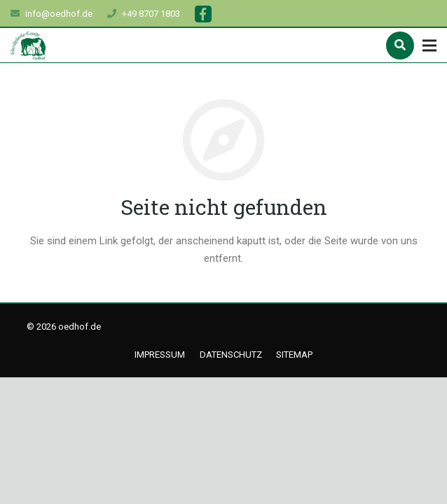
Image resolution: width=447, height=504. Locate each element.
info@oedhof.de (59, 14)
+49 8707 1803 (151, 14)
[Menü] (429, 45)
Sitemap (294, 355)
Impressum (160, 355)
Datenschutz (231, 355)
